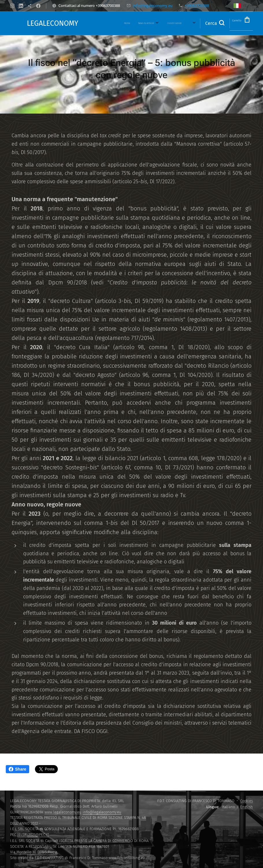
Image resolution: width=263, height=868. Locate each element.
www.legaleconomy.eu (63, 812)
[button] (203, 23)
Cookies (247, 801)
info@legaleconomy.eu (153, 5)
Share (17, 769)
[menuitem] (109, 23)
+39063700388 (197, 5)
